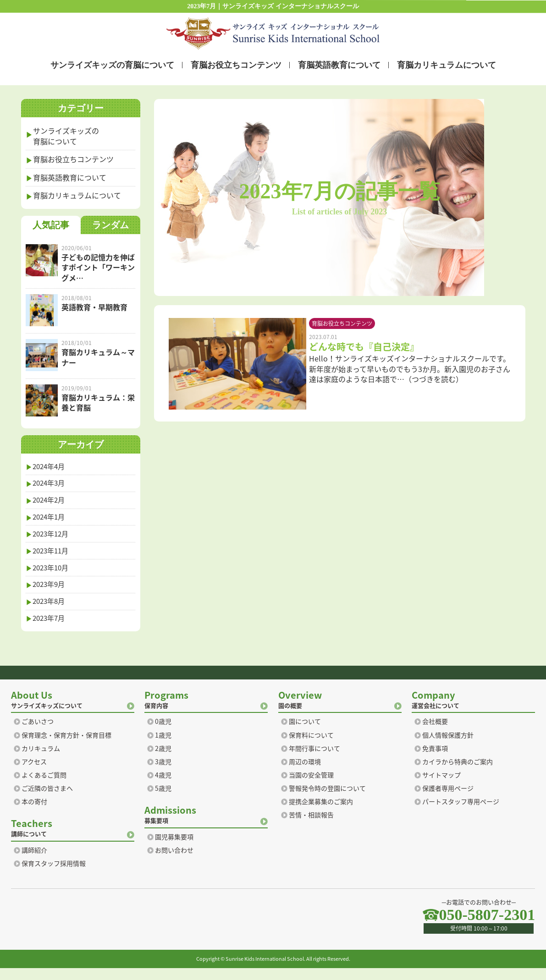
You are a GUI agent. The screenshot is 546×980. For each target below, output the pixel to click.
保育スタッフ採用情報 (54, 875)
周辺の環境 (305, 774)
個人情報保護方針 (448, 747)
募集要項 (206, 826)
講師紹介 (34, 862)
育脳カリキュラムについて (446, 65)
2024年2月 (51, 503)
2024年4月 (51, 467)
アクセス (34, 774)
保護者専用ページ (448, 800)
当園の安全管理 (311, 787)
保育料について (311, 747)
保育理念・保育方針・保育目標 (66, 747)
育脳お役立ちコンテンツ (236, 65)
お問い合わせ (174, 862)
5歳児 (163, 800)
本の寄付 (34, 813)
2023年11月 (53, 557)
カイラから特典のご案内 (458, 774)
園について (305, 733)
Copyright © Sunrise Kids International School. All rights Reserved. (273, 971)
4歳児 (163, 787)
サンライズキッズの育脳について (112, 65)
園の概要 (340, 711)
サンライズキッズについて (73, 711)
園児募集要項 (174, 849)
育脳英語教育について (339, 65)
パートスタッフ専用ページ (461, 813)
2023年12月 (53, 539)
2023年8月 (51, 611)
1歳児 (163, 747)
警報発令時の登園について (327, 800)
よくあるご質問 (44, 787)
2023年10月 (53, 575)
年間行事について (314, 760)
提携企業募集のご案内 (321, 813)
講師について (73, 839)
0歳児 (163, 733)
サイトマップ (441, 787)
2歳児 (163, 760)
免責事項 (435, 760)
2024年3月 (51, 485)
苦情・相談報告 (311, 827)
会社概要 (435, 733)
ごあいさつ (38, 733)
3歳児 (163, 774)
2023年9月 (51, 593)
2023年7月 (51, 630)
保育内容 (206, 711)
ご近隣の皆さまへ (47, 800)
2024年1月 (51, 521)
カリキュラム (41, 760)
